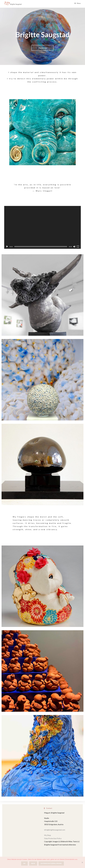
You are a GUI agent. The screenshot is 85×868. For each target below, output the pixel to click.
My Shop (48, 835)
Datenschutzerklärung (51, 863)
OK (24, 863)
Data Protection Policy (53, 838)
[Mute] (74, 247)
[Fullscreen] (78, 247)
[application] (42, 227)
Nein (33, 863)
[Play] (7, 247)
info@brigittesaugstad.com (55, 830)
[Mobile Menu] (78, 3)
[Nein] (82, 862)
